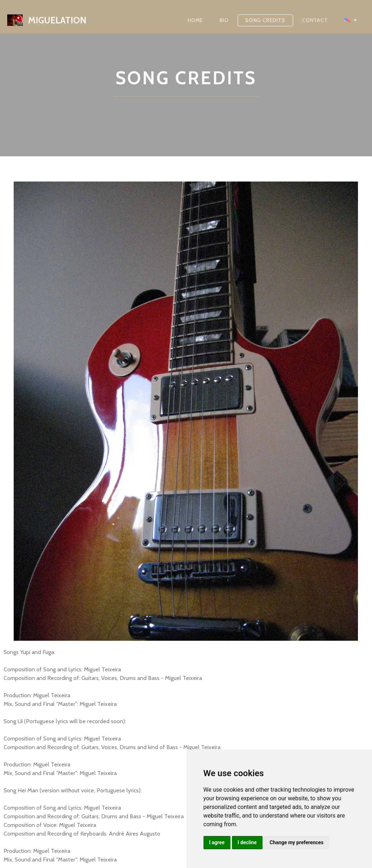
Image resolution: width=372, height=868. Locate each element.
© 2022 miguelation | (31, 851)
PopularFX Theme (81, 851)
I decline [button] (247, 842)
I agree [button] (217, 842)
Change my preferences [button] (297, 842)
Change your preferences (35, 790)
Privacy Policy (21, 804)
